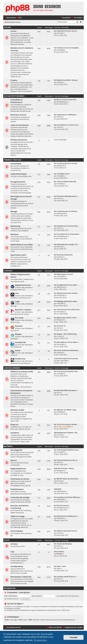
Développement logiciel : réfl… (66, 433)
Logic (17, 302)
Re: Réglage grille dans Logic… (66, 301)
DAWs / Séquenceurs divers (20, 276)
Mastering (15, 226)
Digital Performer (23, 285)
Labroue (60, 82)
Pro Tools (19, 318)
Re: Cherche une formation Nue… (67, 309)
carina (59, 117)
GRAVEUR (58, 489)
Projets (14, 80)
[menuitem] (19, 18)
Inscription (25, 592)
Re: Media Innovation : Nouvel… (66, 80)
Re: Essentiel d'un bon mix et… (66, 31)
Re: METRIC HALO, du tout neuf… (66, 479)
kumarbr (60, 33)
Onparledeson (62, 102)
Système (15, 433)
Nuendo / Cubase (23, 310)
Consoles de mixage (20, 497)
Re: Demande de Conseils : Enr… (66, 244)
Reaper (18, 334)
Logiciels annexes (12, 368)
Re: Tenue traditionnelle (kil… (66, 182)
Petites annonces (19, 140)
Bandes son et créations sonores (22, 49)
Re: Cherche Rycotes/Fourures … (67, 450)
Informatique (17, 531)
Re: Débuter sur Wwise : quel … (66, 410)
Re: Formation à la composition (67, 234)
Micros (14, 460)
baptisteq (60, 412)
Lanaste (60, 435)
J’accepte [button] (74, 637)
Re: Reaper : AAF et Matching (65, 334)
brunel (59, 462)
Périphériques (17, 489)
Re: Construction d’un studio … (66, 163)
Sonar (18, 351)
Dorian (60, 554)
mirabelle (60, 50)
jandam (60, 257)
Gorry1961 (60, 303)
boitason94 (61, 213)
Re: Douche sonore (61, 505)
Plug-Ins (14, 425)
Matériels (8, 446)
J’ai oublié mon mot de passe (67, 596)
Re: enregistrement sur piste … (66, 285)
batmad (60, 247)
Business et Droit (18, 115)
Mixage (14, 211)
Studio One (20, 359)
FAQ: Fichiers (59, 552)
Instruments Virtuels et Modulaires (21, 392)
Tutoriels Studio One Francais (66, 359)
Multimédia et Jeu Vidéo (22, 245)
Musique (15, 234)
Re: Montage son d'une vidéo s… (67, 342)
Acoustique (16, 164)
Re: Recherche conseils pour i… (66, 516)
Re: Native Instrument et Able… (66, 293)
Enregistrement (18, 182)
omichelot (61, 276)
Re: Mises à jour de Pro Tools (65, 318)
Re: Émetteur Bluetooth (63, 255)
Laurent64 (61, 452)
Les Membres (17, 566)
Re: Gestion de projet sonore (65, 531)
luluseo (60, 481)
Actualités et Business (14, 96)
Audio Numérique (19, 174)
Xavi (58, 393)
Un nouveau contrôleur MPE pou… (68, 497)
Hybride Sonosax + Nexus (64, 468)
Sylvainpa (61, 312)
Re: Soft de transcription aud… (66, 371)
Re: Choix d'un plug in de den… (66, 424)
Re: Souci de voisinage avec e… (66, 196)
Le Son (13, 31)
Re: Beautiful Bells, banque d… (66, 390)
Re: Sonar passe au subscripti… (66, 350)
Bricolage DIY (17, 450)
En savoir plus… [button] (41, 640)
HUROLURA (61, 499)
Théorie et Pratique (13, 160)
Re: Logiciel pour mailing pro (65, 115)
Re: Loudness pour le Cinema (66, 211)
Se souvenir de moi (12, 599)
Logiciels (8, 271)
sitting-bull (61, 287)
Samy (59, 328)
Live (17, 293)
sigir (58, 568)
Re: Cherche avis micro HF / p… (66, 460)
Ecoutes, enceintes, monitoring (20, 507)
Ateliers (7, 27)
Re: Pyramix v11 (60, 326)
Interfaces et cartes (20, 479)
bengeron (60, 320)
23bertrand (61, 491)
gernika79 (61, 166)
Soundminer (26, 387)
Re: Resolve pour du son (63, 274)
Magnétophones (18, 469)
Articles (14, 544)
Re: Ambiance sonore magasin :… (67, 48)
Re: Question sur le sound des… (66, 226)
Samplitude (20, 342)
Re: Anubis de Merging (63, 544)
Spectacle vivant (18, 255)
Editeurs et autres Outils (22, 372)
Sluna (59, 579)
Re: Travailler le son (62, 174)
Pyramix (19, 326)
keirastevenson (62, 508)
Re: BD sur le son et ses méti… (66, 100)
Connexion (12, 592)
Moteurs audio (17, 410)
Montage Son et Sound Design (21, 198)
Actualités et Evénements (17, 101)
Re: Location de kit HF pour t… (66, 577)
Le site (7, 540)
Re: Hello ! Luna (60, 566)
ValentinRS (61, 295)
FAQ (12, 552)
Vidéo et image (18, 516)
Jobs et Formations (20, 125)
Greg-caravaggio (64, 427)
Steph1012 (60, 518)
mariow (60, 336)
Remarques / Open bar (21, 577)
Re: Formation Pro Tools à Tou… (67, 125)
